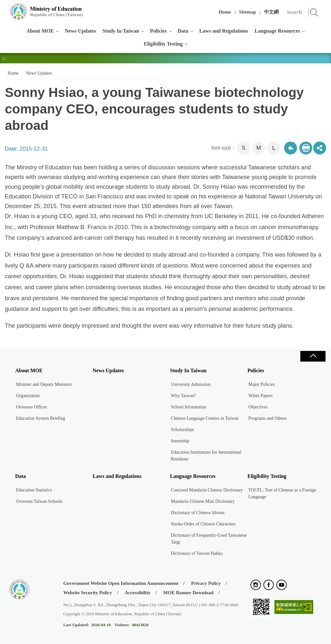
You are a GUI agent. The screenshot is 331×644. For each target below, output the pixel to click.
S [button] (244, 148)
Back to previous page (291, 148)
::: (4, 8)
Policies (158, 31)
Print (306, 148)
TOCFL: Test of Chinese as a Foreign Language (282, 493)
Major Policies (262, 384)
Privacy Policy (206, 583)
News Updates (80, 31)
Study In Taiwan (121, 31)
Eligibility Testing (163, 44)
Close (313, 356)
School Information (189, 407)
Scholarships (183, 430)
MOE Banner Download (188, 593)
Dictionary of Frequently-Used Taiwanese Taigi (209, 539)
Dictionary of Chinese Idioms (198, 513)
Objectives (258, 407)
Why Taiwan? (184, 396)
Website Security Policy (88, 593)
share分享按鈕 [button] (320, 148)
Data (183, 31)
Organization (28, 396)
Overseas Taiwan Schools (39, 501)
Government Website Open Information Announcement (121, 583)
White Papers (260, 396)
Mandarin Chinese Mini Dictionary (203, 501)
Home (225, 12)
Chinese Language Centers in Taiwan (205, 418)
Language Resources (278, 31)
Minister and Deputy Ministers (44, 384)
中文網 (271, 12)
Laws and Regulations (224, 31)
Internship (180, 441)
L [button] (274, 148)
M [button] (259, 148)
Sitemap (248, 12)
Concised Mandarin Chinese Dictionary (207, 490)
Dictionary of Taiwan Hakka (197, 553)
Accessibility (138, 593)
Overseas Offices (32, 407)
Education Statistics (34, 490)
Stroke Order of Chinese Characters (203, 524)
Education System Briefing (41, 418)
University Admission (191, 384)
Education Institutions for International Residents (206, 456)
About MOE (40, 31)
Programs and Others (267, 418)
